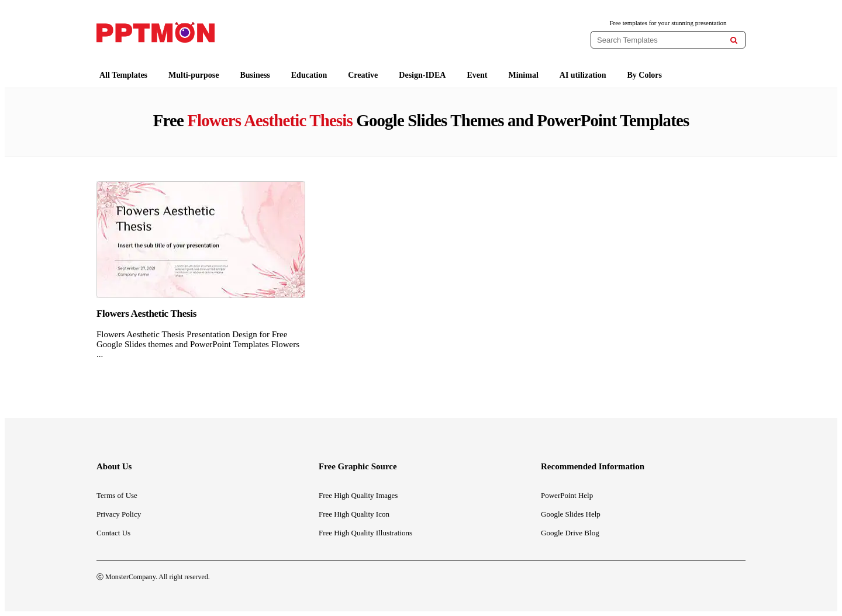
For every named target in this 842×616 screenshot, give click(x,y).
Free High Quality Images (358, 495)
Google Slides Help (571, 514)
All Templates (123, 75)
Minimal (523, 75)
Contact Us (113, 533)
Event (477, 75)
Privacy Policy (119, 514)
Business (255, 75)
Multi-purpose (194, 75)
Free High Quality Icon (354, 514)
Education (309, 75)
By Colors (645, 75)
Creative (363, 75)
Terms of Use (117, 495)
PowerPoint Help (567, 495)
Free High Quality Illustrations (365, 533)
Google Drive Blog (570, 533)
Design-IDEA (422, 75)
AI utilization (583, 75)
